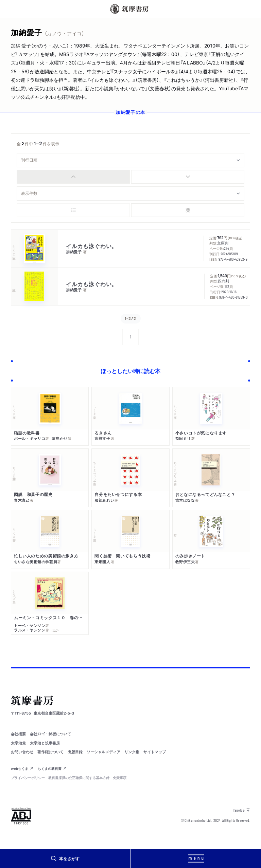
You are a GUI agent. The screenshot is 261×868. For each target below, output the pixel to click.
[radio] (73, 177)
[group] (130, 177)
